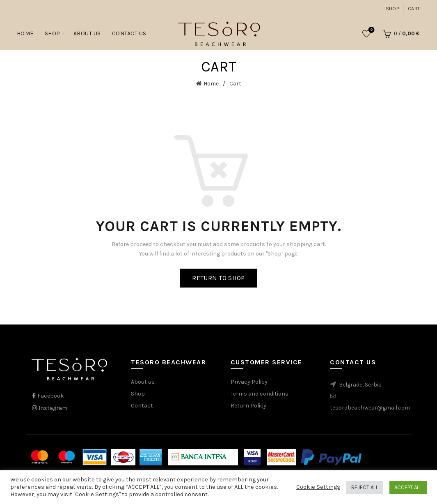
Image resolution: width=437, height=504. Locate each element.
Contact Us (129, 33)
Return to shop (218, 278)
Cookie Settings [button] (318, 487)
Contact (142, 406)
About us (143, 382)
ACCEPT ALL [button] (408, 487)
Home (25, 33)
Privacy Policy (249, 382)
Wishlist (371, 30)
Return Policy (248, 406)
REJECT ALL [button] (365, 487)
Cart (414, 9)
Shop (392, 9)
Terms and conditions (260, 394)
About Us (87, 33)
